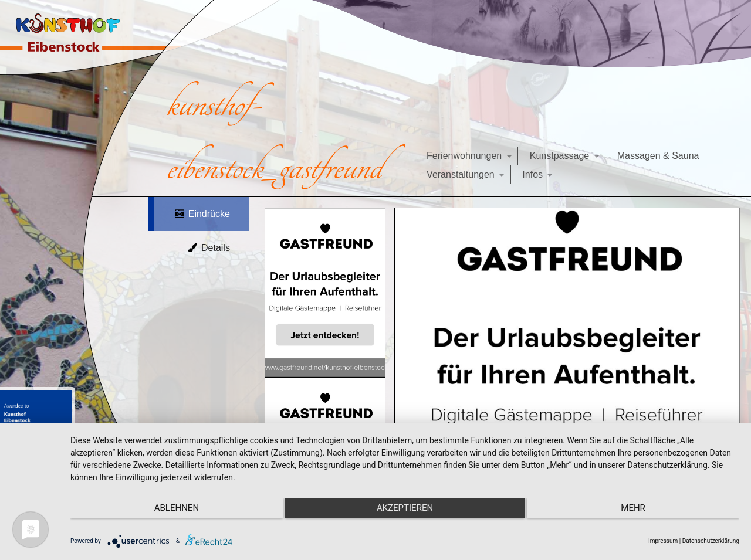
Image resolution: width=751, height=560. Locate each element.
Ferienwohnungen (464, 156)
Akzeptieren (405, 508)
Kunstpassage (559, 156)
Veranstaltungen (461, 174)
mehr (640, 508)
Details (208, 248)
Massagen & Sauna (658, 156)
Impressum (663, 541)
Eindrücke (202, 214)
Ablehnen (170, 508)
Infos (532, 174)
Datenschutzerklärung (711, 541)
